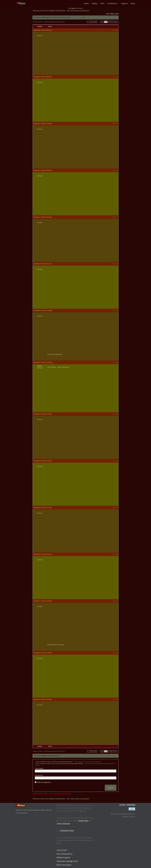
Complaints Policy (67, 830)
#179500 (115, 699)
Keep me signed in (44, 782)
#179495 (115, 508)
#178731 (115, 217)
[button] (118, 3)
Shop (133, 3)
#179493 (115, 414)
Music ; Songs (115, 14)
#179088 (115, 362)
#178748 (115, 311)
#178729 (115, 124)
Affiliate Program (63, 858)
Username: (39, 768)
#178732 (115, 264)
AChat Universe (127, 805)
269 (110, 22)
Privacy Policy (83, 821)
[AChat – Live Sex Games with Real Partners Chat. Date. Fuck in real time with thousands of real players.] (21, 3)
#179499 (115, 653)
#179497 (115, 601)
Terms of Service (63, 823)
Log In (111, 788)
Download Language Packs (67, 861)
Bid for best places (64, 865)
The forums (36, 11)
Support (124, 3)
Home (86, 3)
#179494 (115, 461)
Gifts (103, 3)
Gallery (95, 3)
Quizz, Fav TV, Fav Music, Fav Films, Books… (53, 11)
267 (102, 22)
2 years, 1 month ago (77, 17)
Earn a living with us (64, 854)
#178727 (115, 30)
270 (114, 22)
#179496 (115, 554)
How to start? (62, 850)
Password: (39, 775)
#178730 (115, 170)
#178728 (115, 77)
